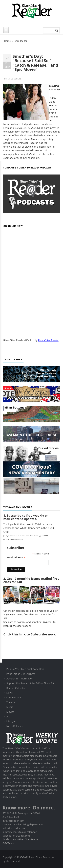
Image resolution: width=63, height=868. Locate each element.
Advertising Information (20, 679)
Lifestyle (11, 721)
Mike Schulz (14, 79)
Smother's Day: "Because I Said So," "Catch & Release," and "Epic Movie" (35, 63)
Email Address (16, 558)
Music (10, 707)
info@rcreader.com (13, 821)
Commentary (14, 697)
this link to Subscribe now (34, 634)
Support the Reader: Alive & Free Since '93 (30, 683)
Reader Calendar (16, 688)
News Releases (15, 726)
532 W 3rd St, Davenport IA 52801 (21, 813)
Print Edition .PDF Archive (21, 674)
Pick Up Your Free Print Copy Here (25, 669)
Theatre (11, 702)
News (9, 693)
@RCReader (9, 843)
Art (8, 717)
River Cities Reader (48, 340)
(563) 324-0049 (11, 817)
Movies (10, 712)
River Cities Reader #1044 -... (19, 340)
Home (7, 41)
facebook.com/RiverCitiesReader (21, 839)
